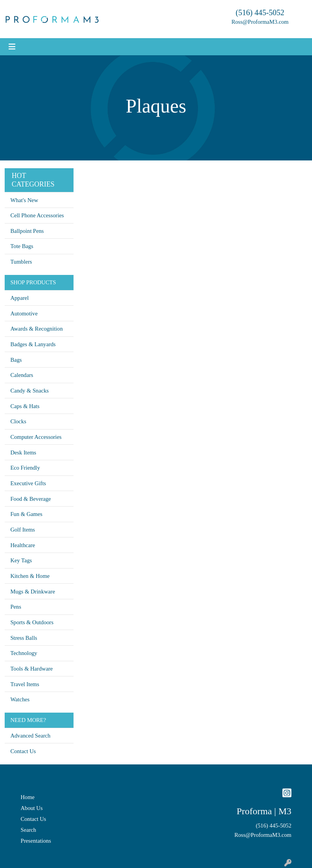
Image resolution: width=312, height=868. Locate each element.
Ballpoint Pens (27, 231)
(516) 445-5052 (260, 12)
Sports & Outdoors (32, 622)
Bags (16, 360)
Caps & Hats (25, 406)
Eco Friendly (25, 468)
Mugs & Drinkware (33, 592)
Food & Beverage (31, 499)
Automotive (24, 313)
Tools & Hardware (32, 669)
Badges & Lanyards (33, 344)
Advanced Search (31, 736)
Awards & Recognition (37, 329)
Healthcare (23, 545)
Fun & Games (26, 514)
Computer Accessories (36, 437)
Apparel (20, 298)
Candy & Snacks (30, 391)
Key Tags (21, 560)
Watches (20, 699)
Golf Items (23, 530)
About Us (32, 808)
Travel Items (25, 684)
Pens (16, 607)
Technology (24, 653)
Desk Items (23, 452)
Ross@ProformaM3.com (260, 22)
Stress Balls (24, 638)
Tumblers (21, 262)
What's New (24, 200)
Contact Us (23, 751)
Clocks (18, 421)
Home (28, 797)
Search (28, 830)
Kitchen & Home (30, 576)
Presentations (36, 841)
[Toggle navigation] (12, 47)
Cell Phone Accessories (37, 215)
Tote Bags (22, 246)
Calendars (22, 375)
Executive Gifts (28, 483)
